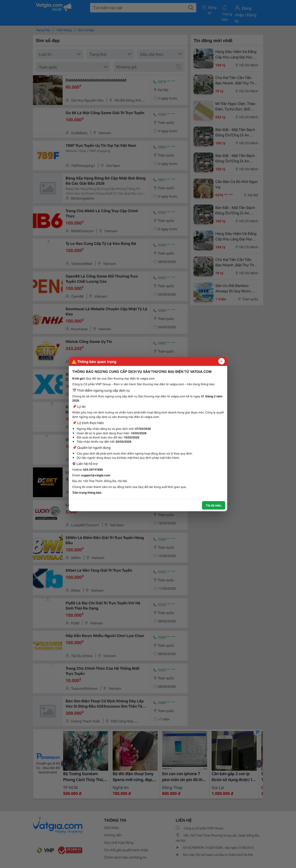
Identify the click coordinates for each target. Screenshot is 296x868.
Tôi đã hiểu (214, 505)
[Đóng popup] (222, 361)
